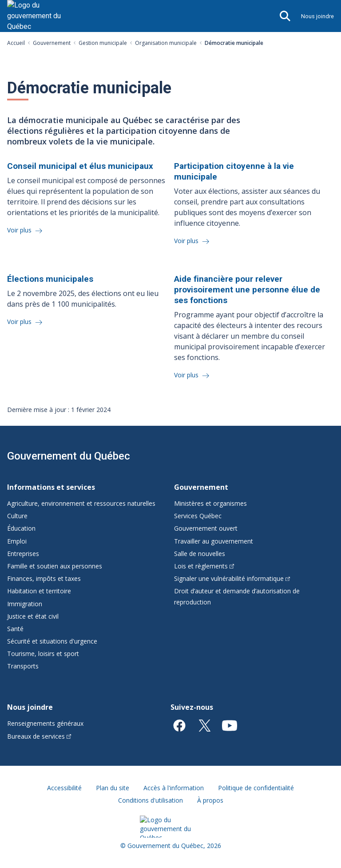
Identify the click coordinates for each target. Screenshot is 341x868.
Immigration (25, 604)
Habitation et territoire (39, 591)
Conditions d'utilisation (151, 800)
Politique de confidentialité (256, 788)
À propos (210, 800)
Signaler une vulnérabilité (232, 578)
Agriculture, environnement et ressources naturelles (81, 503)
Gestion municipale (103, 43)
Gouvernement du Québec (69, 456)
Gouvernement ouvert (206, 528)
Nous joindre (317, 16)
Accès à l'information (174, 788)
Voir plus (20, 230)
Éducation (21, 528)
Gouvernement (52, 43)
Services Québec (198, 516)
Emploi (17, 541)
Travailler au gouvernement (214, 541)
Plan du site (113, 788)
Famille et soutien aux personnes (55, 566)
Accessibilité (64, 788)
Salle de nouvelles (200, 554)
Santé (15, 629)
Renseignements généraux (45, 723)
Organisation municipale (166, 43)
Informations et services (51, 487)
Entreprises (23, 554)
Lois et (204, 566)
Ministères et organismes (210, 503)
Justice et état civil (33, 616)
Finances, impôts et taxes (44, 578)
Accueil (16, 43)
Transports (23, 666)
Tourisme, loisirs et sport (43, 654)
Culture (17, 516)
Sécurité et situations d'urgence (52, 641)
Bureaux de (39, 736)
